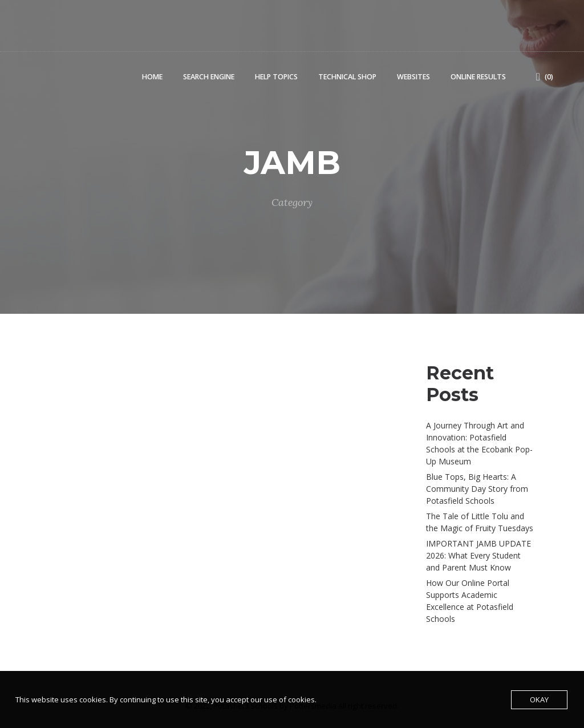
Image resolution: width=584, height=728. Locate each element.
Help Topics (276, 77)
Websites (413, 77)
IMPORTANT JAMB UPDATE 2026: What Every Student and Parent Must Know (478, 555)
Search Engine (209, 77)
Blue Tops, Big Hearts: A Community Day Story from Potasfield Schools (477, 489)
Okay (539, 699)
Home (152, 77)
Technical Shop (347, 77)
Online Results (478, 77)
